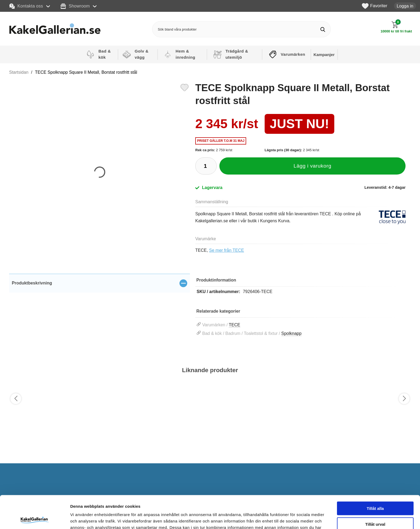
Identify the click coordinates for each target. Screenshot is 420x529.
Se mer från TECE (227, 250)
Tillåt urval (375, 491)
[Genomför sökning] (323, 29)
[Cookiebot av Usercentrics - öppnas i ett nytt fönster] (35, 519)
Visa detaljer (291, 518)
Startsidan (19, 72)
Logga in (405, 6)
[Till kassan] (396, 27)
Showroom (75, 6)
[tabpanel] (100, 293)
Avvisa (375, 507)
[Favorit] (185, 87)
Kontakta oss (26, 6)
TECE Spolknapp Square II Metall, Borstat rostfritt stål (86, 72)
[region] (100, 283)
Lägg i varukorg (312, 166)
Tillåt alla (375, 476)
